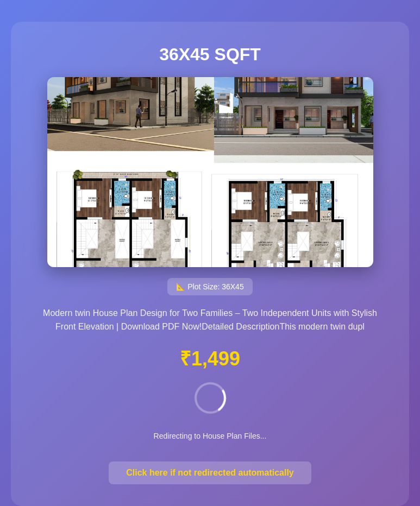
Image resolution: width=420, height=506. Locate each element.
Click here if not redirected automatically (210, 473)
